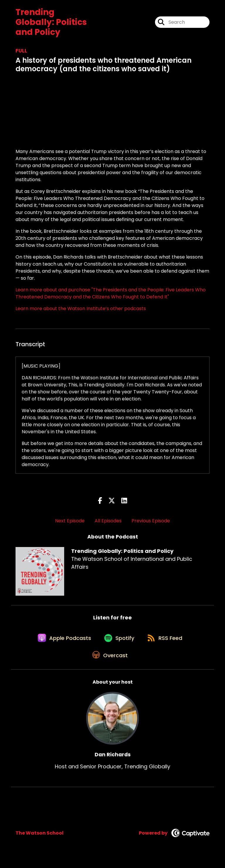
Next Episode (70, 521)
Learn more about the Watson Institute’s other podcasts (81, 309)
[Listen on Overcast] (110, 663)
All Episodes (108, 521)
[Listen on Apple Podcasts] (61, 641)
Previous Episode (151, 521)
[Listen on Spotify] (119, 641)
